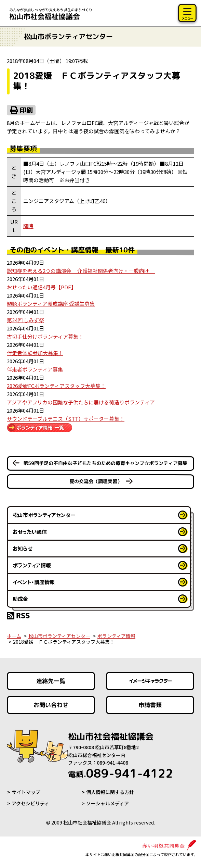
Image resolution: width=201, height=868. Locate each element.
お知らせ (22, 548)
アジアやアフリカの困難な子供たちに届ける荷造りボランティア (81, 402)
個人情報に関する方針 (110, 792)
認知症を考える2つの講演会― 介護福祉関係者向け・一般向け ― (81, 271)
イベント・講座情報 (34, 582)
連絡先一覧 (51, 681)
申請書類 (150, 705)
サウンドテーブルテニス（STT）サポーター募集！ (66, 419)
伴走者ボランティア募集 (35, 369)
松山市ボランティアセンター (44, 515)
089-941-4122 (120, 773)
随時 (28, 226)
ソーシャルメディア (108, 803)
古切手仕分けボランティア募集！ (45, 336)
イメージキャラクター (150, 681)
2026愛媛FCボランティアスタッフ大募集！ (56, 386)
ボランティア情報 (32, 565)
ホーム (14, 636)
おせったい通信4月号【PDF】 (42, 287)
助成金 (20, 599)
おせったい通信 (30, 532)
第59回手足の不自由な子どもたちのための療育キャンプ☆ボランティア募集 (105, 463)
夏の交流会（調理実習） (96, 481)
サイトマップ (26, 792)
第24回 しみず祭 (25, 320)
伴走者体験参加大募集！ (35, 353)
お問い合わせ (51, 705)
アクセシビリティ (30, 803)
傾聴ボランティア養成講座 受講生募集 (51, 304)
